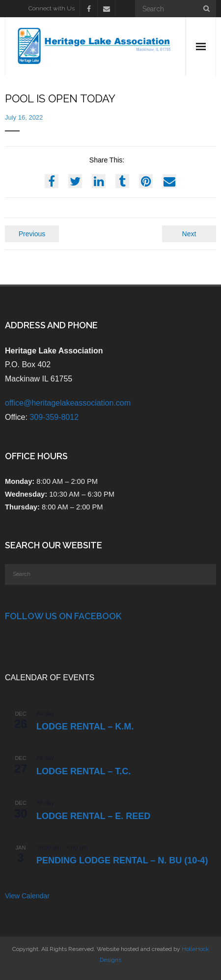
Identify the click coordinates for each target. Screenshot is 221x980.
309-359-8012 (54, 417)
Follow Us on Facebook (63, 616)
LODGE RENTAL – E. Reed (93, 816)
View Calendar (27, 896)
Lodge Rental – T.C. (83, 771)
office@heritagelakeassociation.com (68, 403)
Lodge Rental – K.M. (85, 727)
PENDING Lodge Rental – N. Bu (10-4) (122, 860)
